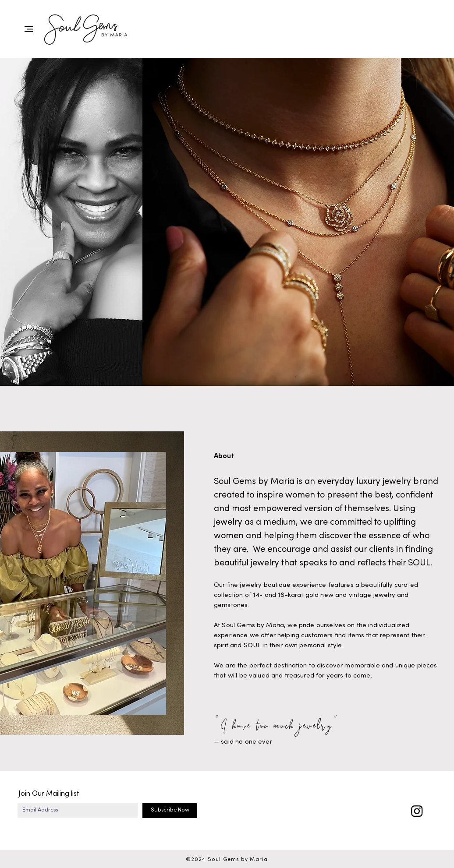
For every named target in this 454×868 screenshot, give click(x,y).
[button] (29, 29)
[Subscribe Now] (170, 810)
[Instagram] (417, 811)
